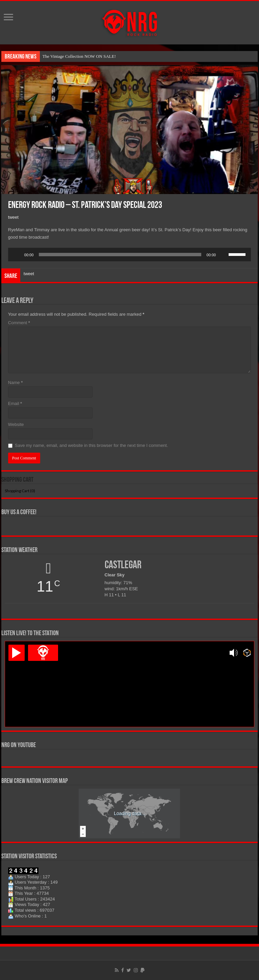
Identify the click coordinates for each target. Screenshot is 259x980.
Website (16, 424)
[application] (129, 255)
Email (15, 403)
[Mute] (223, 255)
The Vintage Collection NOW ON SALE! (79, 56)
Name (15, 383)
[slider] (120, 255)
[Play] (17, 255)
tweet (13, 217)
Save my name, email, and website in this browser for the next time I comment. (92, 445)
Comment (19, 323)
